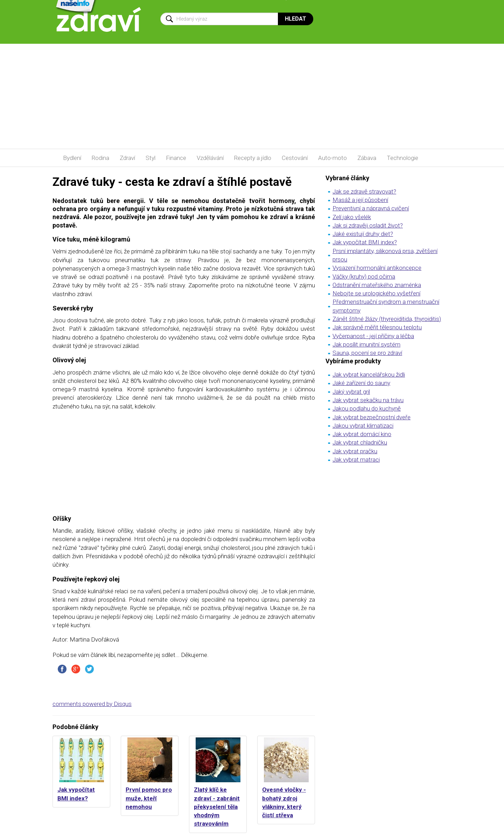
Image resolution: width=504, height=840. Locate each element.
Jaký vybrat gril (351, 392)
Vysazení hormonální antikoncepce (377, 268)
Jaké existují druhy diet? (363, 234)
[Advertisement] (252, 96)
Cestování (295, 158)
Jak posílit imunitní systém (366, 344)
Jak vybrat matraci (356, 460)
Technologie (402, 158)
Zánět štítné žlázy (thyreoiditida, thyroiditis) (387, 319)
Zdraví (127, 158)
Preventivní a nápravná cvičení (371, 208)
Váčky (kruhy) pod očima (364, 276)
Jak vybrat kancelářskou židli (369, 374)
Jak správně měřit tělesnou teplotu (377, 327)
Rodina (100, 158)
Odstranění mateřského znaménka (377, 285)
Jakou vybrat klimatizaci (363, 426)
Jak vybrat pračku (355, 451)
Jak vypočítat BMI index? (365, 242)
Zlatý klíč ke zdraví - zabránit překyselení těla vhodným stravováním (217, 807)
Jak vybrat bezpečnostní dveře (372, 417)
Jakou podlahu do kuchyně (367, 408)
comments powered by (92, 704)
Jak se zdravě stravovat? (364, 191)
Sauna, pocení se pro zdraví (367, 353)
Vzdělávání (210, 158)
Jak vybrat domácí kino (362, 434)
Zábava (367, 158)
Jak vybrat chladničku (360, 442)
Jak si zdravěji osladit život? (368, 225)
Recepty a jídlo (253, 158)
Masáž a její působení (360, 200)
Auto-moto (332, 158)
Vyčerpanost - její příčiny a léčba (373, 336)
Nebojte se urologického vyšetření (376, 293)
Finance (176, 158)
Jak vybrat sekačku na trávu (368, 400)
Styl (150, 158)
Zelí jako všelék (352, 217)
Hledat (296, 19)
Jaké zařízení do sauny (361, 383)
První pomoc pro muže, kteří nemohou (149, 798)
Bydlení (72, 158)
